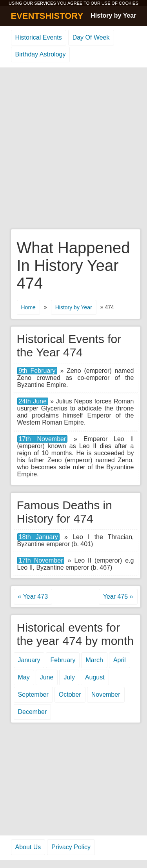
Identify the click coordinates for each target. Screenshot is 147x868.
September (33, 695)
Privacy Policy (71, 847)
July (69, 677)
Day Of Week (91, 37)
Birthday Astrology (41, 54)
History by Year (113, 15)
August (95, 677)
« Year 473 (33, 597)
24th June (33, 401)
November (106, 695)
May (24, 677)
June (47, 677)
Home (28, 307)
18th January (38, 537)
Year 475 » (118, 597)
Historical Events (39, 37)
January (29, 660)
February (63, 660)
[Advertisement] (73, 149)
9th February (37, 371)
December (33, 712)
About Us (28, 847)
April (120, 660)
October (70, 695)
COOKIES (129, 3)
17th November (43, 439)
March (94, 660)
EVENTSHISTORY (47, 16)
